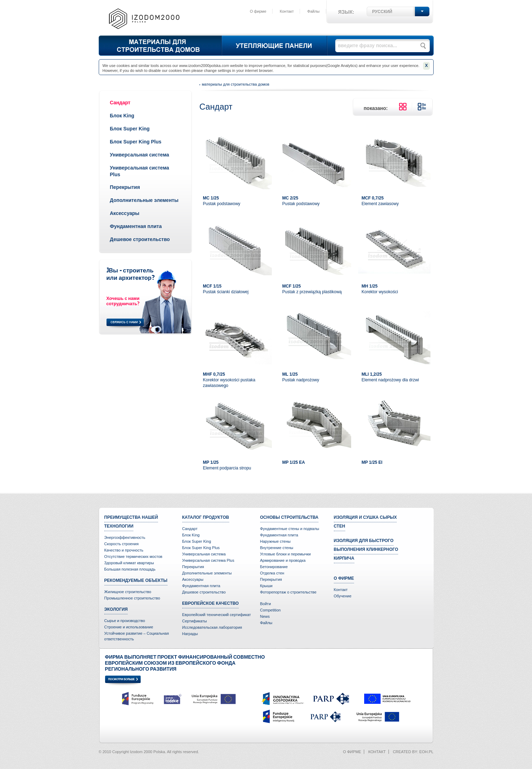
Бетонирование (274, 567)
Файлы (314, 11)
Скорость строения (122, 544)
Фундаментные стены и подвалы (290, 529)
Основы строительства (289, 517)
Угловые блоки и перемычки (286, 554)
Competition (271, 610)
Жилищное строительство (128, 592)
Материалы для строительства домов (236, 84)
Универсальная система (140, 155)
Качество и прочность (124, 550)
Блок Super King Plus (136, 142)
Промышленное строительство (132, 598)
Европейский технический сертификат (217, 615)
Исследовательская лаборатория (212, 627)
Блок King (122, 116)
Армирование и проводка (283, 560)
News (265, 616)
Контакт (287, 11)
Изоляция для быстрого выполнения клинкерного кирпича (366, 549)
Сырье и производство (125, 621)
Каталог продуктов (206, 517)
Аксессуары (125, 213)
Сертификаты (195, 621)
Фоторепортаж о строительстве (288, 592)
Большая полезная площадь (130, 569)
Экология (116, 609)
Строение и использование (129, 627)
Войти (266, 604)
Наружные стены (276, 541)
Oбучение (343, 596)
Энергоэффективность (125, 537)
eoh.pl (426, 752)
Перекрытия (125, 187)
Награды (190, 634)
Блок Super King (130, 129)
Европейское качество (211, 603)
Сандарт (120, 103)
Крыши (266, 586)
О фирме (258, 11)
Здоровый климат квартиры (129, 563)
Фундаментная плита (136, 226)
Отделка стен (272, 573)
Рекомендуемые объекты (136, 580)
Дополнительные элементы (144, 200)
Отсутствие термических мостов (133, 556)
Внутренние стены (277, 548)
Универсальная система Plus (208, 560)
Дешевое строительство (140, 239)
